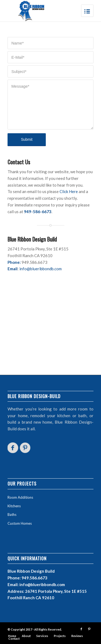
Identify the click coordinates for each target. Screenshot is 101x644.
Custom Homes (20, 523)
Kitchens (14, 506)
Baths (12, 515)
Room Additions (20, 497)
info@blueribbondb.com (41, 269)
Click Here (69, 191)
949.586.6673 (34, 578)
